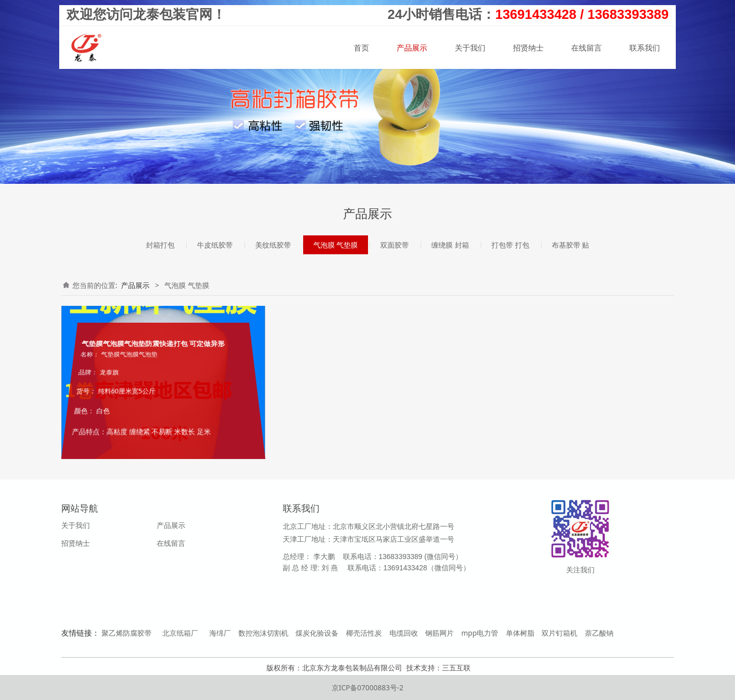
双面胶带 (395, 245)
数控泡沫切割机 (263, 633)
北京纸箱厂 (180, 633)
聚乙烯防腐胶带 (127, 633)
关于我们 (470, 47)
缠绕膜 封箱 (450, 245)
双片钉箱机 (559, 633)
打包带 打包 (510, 245)
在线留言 (586, 47)
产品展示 (412, 47)
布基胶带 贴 (571, 245)
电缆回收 (404, 633)
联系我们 (645, 47)
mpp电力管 (480, 633)
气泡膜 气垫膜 (336, 245)
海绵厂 (220, 633)
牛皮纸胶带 (215, 245)
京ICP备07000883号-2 (368, 687)
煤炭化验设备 (317, 633)
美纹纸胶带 (273, 245)
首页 (361, 47)
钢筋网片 (439, 633)
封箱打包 (160, 245)
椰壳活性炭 (364, 633)
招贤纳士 (528, 47)
